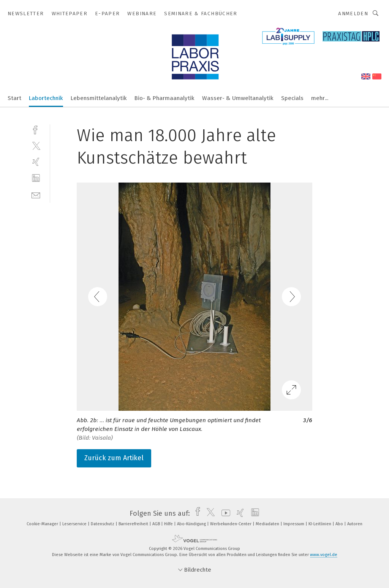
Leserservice (75, 524)
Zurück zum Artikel (114, 458)
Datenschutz (103, 524)
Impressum (294, 524)
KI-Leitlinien (320, 524)
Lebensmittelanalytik (99, 98)
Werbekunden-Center (231, 524)
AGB (157, 524)
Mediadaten (268, 524)
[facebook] (36, 129)
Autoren (355, 524)
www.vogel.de (324, 555)
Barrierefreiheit (134, 524)
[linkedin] (36, 178)
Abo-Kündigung (192, 524)
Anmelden (353, 14)
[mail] (36, 195)
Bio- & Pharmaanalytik (164, 98)
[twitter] (36, 145)
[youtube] (224, 513)
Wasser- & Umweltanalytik (238, 98)
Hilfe (169, 524)
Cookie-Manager (43, 524)
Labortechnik (46, 98)
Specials (292, 98)
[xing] (36, 162)
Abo (340, 524)
